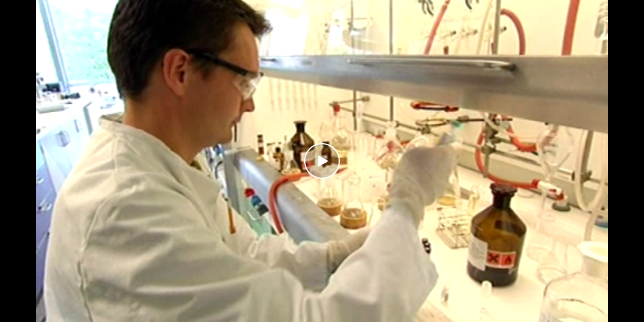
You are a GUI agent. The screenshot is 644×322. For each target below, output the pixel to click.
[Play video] (322, 161)
